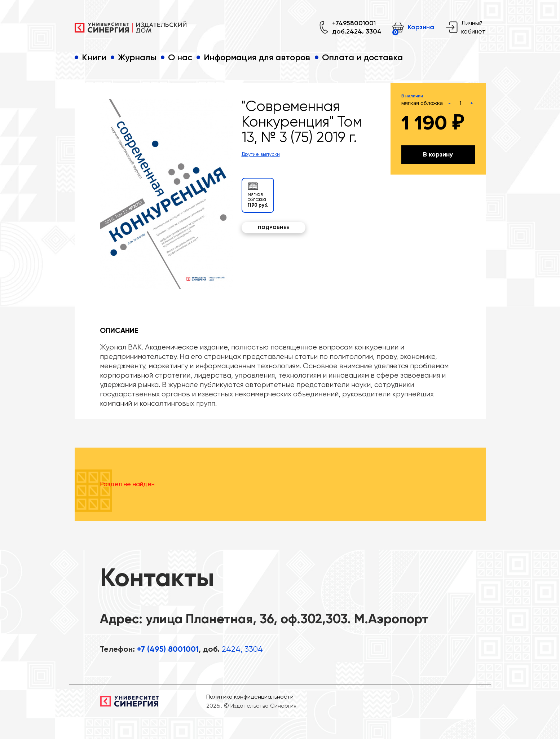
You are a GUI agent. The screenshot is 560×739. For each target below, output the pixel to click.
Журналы (137, 57)
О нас (180, 57)
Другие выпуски (261, 154)
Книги (94, 57)
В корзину (438, 154)
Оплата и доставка (362, 57)
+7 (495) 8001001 (168, 649)
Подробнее (274, 228)
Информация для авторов (257, 57)
